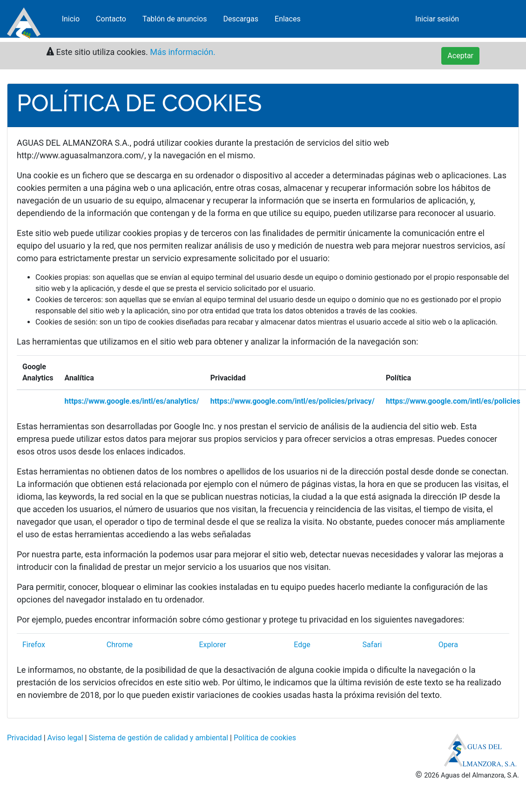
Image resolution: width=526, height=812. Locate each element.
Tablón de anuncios (175, 21)
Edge (302, 645)
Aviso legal (65, 738)
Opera (448, 645)
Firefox (34, 645)
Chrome (120, 645)
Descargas (241, 21)
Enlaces (288, 21)
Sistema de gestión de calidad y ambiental (158, 738)
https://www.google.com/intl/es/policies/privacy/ (293, 401)
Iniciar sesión (437, 21)
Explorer (212, 645)
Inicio (71, 21)
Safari (372, 645)
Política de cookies (265, 738)
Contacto (111, 21)
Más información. (181, 52)
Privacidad (24, 738)
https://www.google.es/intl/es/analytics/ (132, 401)
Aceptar (460, 56)
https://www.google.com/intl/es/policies (453, 401)
